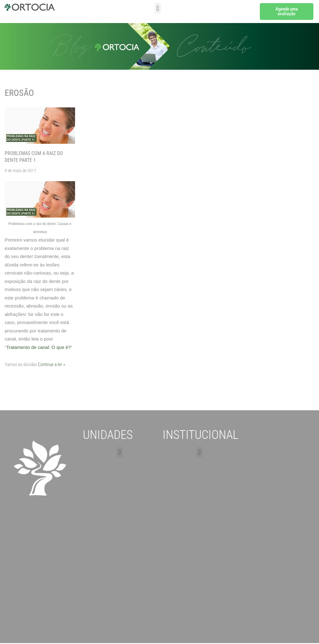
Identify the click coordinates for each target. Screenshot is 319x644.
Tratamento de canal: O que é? (38, 347)
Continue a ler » (52, 364)
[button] (158, 8)
